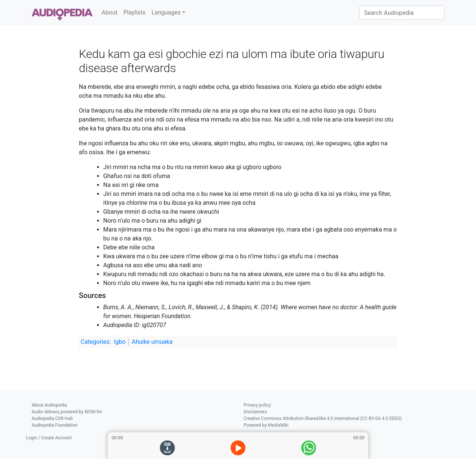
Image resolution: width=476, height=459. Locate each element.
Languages (166, 12)
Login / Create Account (49, 438)
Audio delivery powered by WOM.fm (67, 412)
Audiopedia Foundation (54, 425)
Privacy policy (257, 405)
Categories (95, 342)
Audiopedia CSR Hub (52, 418)
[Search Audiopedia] (402, 13)
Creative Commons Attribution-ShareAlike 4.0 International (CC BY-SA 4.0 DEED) (323, 418)
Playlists (135, 12)
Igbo (120, 342)
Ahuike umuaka (152, 342)
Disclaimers (255, 412)
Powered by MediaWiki (266, 425)
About (110, 12)
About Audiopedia (49, 405)
